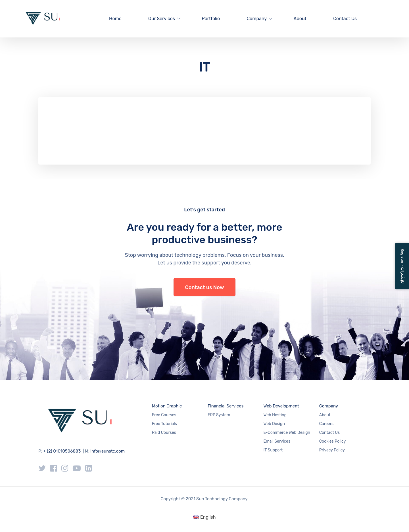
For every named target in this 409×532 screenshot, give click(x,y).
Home (115, 19)
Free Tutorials (164, 424)
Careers (326, 424)
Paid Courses (164, 433)
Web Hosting (275, 415)
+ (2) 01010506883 (62, 451)
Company (257, 19)
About (300, 19)
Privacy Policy (332, 450)
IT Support (273, 450)
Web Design (274, 424)
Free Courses (164, 415)
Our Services (162, 19)
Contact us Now (205, 287)
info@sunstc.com (108, 451)
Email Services (277, 441)
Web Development (281, 406)
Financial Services (226, 406)
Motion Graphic (167, 406)
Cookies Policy (332, 441)
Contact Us (345, 19)
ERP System (219, 415)
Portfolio (211, 19)
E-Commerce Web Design (287, 433)
